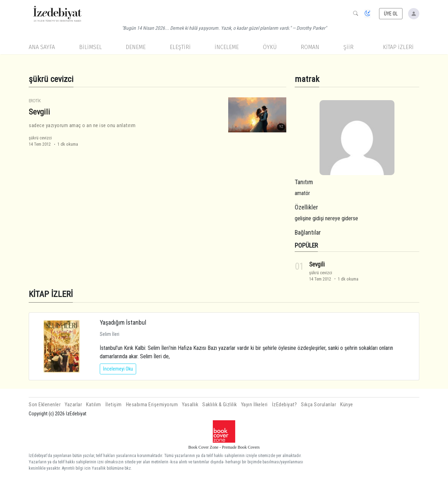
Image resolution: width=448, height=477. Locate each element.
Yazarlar (73, 405)
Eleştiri (180, 47)
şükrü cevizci (40, 138)
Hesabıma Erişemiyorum (152, 405)
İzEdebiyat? (285, 405)
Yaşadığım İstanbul (123, 322)
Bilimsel (90, 47)
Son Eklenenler (45, 405)
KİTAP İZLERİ (398, 47)
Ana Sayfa (42, 47)
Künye (347, 405)
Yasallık (190, 405)
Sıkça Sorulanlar (318, 405)
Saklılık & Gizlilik (220, 405)
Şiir (348, 47)
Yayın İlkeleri (254, 405)
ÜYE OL (391, 14)
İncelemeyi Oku (118, 369)
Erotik (35, 101)
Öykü (270, 47)
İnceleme (227, 47)
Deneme (136, 47)
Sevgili (39, 112)
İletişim (114, 405)
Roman (310, 47)
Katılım (94, 405)
